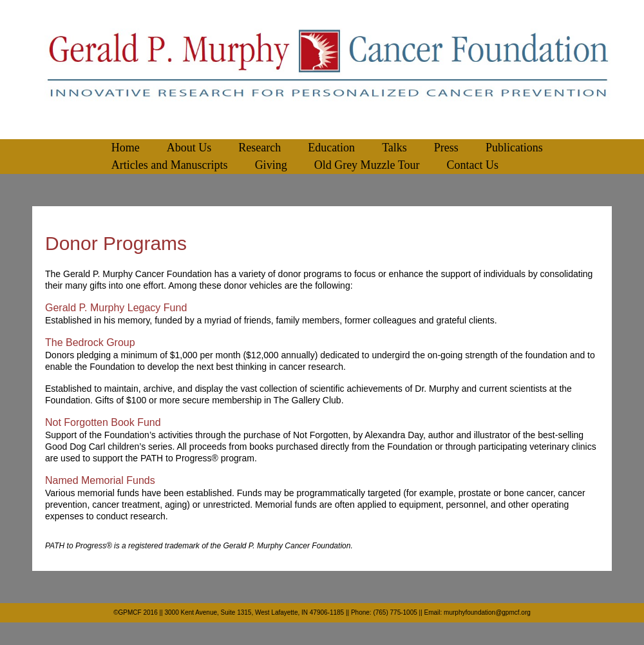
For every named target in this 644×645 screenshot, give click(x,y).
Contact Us (473, 165)
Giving (271, 165)
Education (331, 148)
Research (260, 148)
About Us (189, 148)
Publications (514, 148)
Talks (394, 148)
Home (126, 148)
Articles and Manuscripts (170, 165)
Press (446, 148)
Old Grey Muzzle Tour (367, 165)
